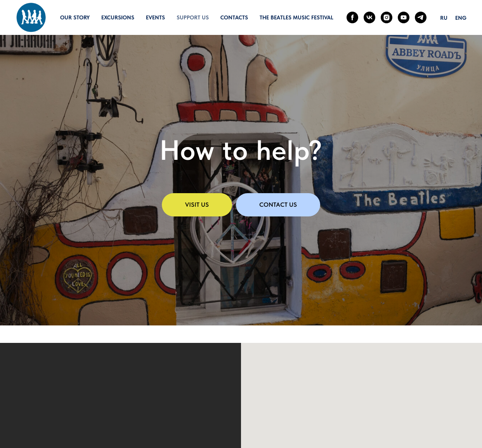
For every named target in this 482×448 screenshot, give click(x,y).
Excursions (118, 17)
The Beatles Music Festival (296, 17)
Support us (193, 17)
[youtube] (404, 17)
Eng (461, 18)
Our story (75, 17)
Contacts (234, 17)
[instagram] (387, 17)
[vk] (369, 17)
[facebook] (352, 17)
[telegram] (421, 17)
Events (155, 17)
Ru (444, 18)
